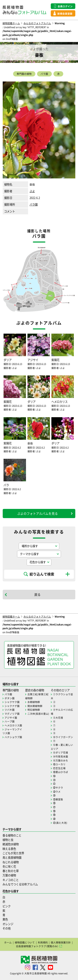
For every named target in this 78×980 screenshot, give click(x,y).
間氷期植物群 (35, 706)
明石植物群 (34, 710)
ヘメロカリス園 (13, 725)
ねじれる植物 (11, 862)
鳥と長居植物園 (12, 857)
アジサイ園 (11, 718)
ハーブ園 (10, 721)
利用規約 (43, 942)
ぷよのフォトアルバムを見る (38, 514)
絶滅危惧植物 (11, 844)
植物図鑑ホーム (11, 23)
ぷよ (32, 191)
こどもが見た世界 (13, 853)
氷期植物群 (34, 702)
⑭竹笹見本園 (61, 756)
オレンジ (8, 924)
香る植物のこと (12, 835)
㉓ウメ (57, 792)
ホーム (8, 942)
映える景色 (9, 849)
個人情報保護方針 (61, 942)
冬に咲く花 (9, 866)
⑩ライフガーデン (63, 737)
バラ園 (44, 74)
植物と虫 (8, 840)
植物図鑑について (25, 942)
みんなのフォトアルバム (37, 23)
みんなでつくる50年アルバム (20, 884)
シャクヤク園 (12, 702)
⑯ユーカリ (59, 764)
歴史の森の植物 (35, 690)
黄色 (5, 919)
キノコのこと (11, 880)
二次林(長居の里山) (38, 714)
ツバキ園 (10, 710)
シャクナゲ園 (12, 706)
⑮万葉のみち (61, 760)
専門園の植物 (24, 74)
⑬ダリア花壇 (61, 752)
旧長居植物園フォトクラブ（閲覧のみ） (37, 946)
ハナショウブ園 (13, 737)
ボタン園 (10, 698)
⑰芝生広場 (59, 768)
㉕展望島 (58, 799)
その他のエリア (60, 690)
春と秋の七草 (11, 871)
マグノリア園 (12, 714)
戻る (37, 595)
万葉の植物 (9, 875)
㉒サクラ (58, 788)
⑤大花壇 (58, 718)
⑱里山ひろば (61, 772)
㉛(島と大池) (60, 823)
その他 (7, 928)
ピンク (7, 906)
